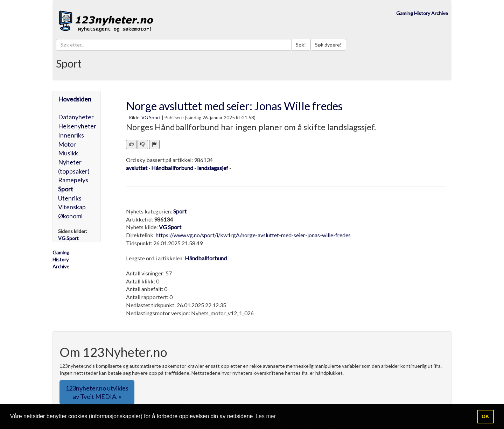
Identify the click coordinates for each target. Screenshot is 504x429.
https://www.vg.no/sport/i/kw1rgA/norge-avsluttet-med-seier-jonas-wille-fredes (253, 235)
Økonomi (70, 216)
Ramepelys (73, 180)
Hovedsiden (75, 99)
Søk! (301, 45)
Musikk (68, 153)
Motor (67, 144)
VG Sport (151, 118)
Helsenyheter (77, 126)
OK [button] (485, 416)
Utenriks (70, 198)
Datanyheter (76, 117)
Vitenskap (72, 207)
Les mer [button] (266, 416)
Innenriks (71, 135)
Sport (66, 189)
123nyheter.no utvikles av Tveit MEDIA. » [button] (97, 392)
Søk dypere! (328, 45)
